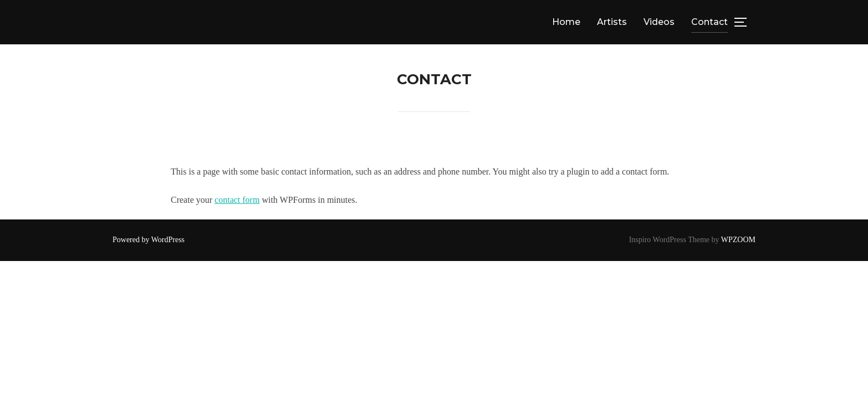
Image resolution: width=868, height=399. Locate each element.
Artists (612, 22)
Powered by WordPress (149, 240)
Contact (709, 22)
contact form (237, 200)
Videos (659, 22)
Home (566, 22)
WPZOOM (738, 240)
